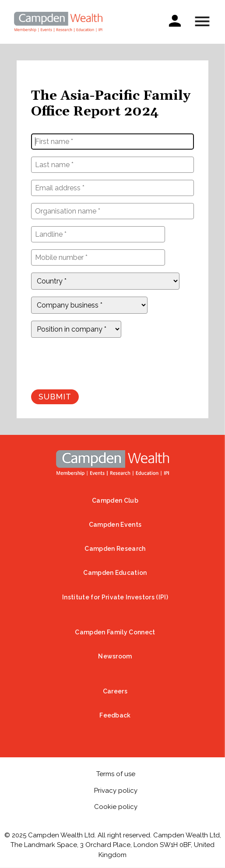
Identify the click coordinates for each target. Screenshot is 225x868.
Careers (115, 691)
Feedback (115, 715)
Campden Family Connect (115, 632)
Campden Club (115, 500)
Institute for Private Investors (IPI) (115, 597)
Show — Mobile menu (202, 21)
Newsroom (115, 656)
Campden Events (115, 525)
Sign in (175, 20)
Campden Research (115, 549)
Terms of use (116, 774)
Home (112, 463)
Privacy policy (116, 791)
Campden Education (115, 573)
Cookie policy (116, 807)
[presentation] (98, 362)
